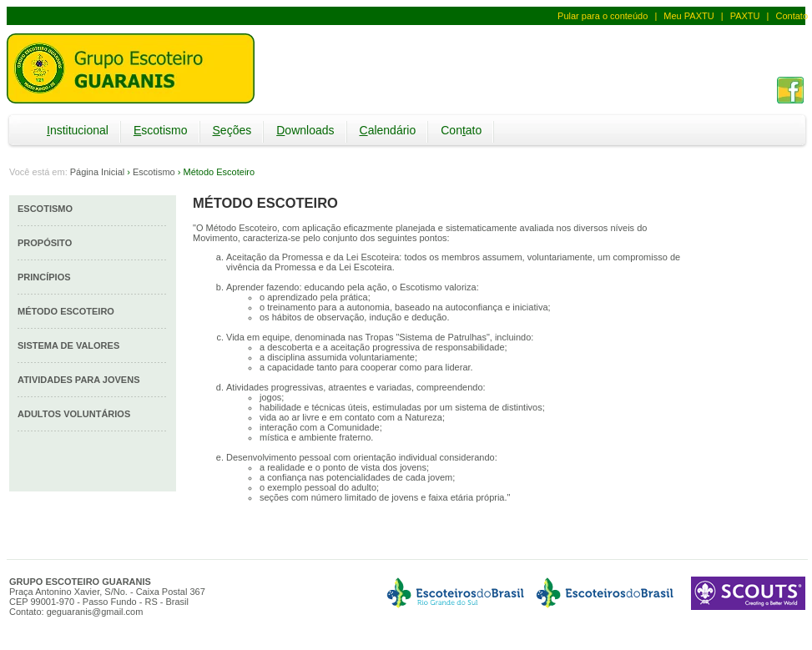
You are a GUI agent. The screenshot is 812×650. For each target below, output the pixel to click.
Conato (461, 130)
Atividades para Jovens (79, 380)
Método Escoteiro (66, 311)
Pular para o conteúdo (603, 16)
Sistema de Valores (68, 345)
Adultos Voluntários (74, 414)
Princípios (44, 277)
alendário (388, 130)
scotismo (161, 130)
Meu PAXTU (688, 16)
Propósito (45, 243)
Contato (792, 16)
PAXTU (745, 16)
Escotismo (154, 172)
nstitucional (78, 130)
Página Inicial (97, 172)
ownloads (305, 130)
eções (232, 130)
